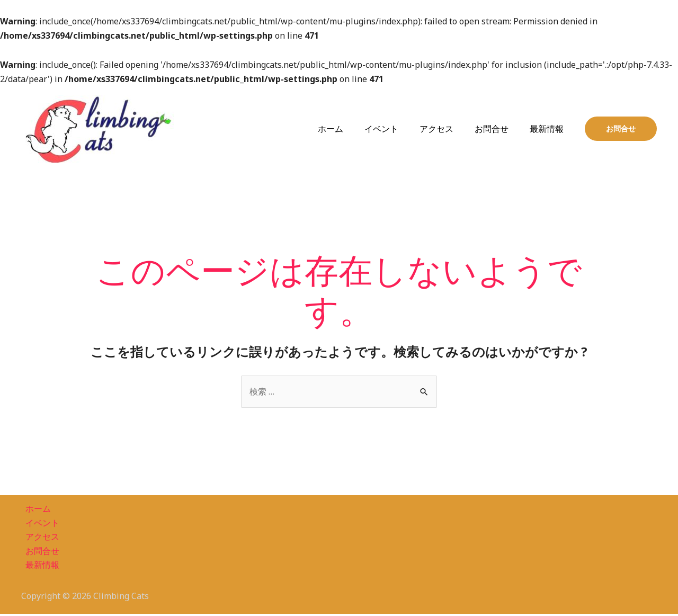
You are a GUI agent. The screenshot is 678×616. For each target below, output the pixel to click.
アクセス (447, 129)
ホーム (350, 129)
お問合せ (498, 129)
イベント (396, 129)
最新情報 (549, 129)
